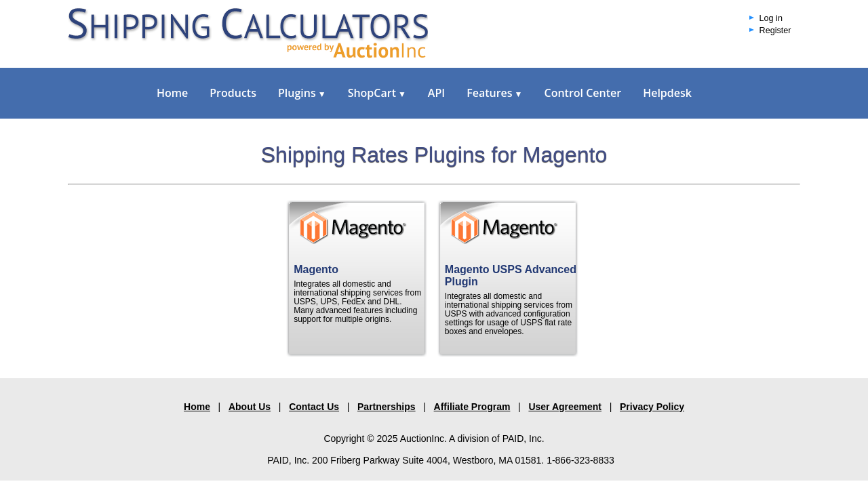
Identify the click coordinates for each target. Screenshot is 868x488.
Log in (771, 18)
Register (775, 30)
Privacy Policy (652, 407)
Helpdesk (667, 93)
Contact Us (314, 407)
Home (172, 93)
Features (494, 93)
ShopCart (377, 93)
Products (233, 93)
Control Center (583, 93)
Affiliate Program (472, 407)
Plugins (302, 93)
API (436, 93)
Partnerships (387, 407)
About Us (250, 407)
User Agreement (565, 407)
